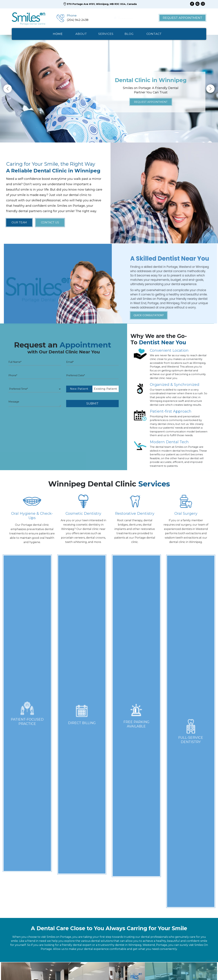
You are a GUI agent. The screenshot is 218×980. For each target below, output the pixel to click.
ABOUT (81, 34)
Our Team (89, 971)
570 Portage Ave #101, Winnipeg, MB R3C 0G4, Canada (100, 4)
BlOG (129, 34)
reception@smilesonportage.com (187, 898)
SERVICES (106, 34)
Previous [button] (8, 89)
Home (71, 971)
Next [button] (210, 89)
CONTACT (154, 34)
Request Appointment (182, 18)
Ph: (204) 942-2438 (176, 877)
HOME (58, 34)
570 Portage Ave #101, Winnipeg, (188, 917)
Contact (145, 971)
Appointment (124, 971)
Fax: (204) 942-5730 (177, 881)
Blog (106, 971)
